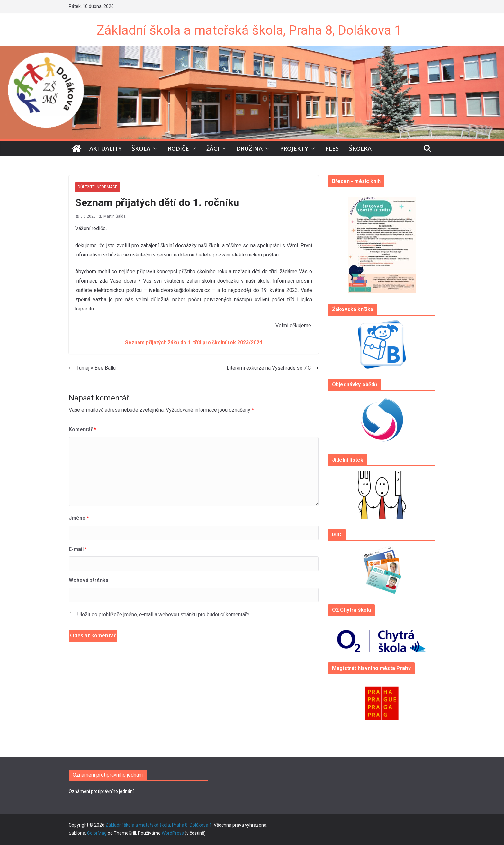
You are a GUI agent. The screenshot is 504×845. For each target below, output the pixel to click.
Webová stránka (89, 580)
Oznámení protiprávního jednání (101, 791)
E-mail (78, 549)
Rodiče (178, 148)
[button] (154, 148)
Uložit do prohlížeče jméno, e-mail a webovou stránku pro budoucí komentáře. (164, 614)
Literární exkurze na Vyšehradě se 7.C (273, 368)
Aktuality (105, 148)
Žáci (213, 148)
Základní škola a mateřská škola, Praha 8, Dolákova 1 (249, 30)
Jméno (79, 518)
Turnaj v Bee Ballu (92, 368)
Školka (360, 148)
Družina (250, 148)
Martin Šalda (115, 216)
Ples (332, 148)
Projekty (294, 148)
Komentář (82, 430)
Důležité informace (98, 187)
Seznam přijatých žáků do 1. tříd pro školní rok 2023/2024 (194, 342)
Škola (141, 148)
